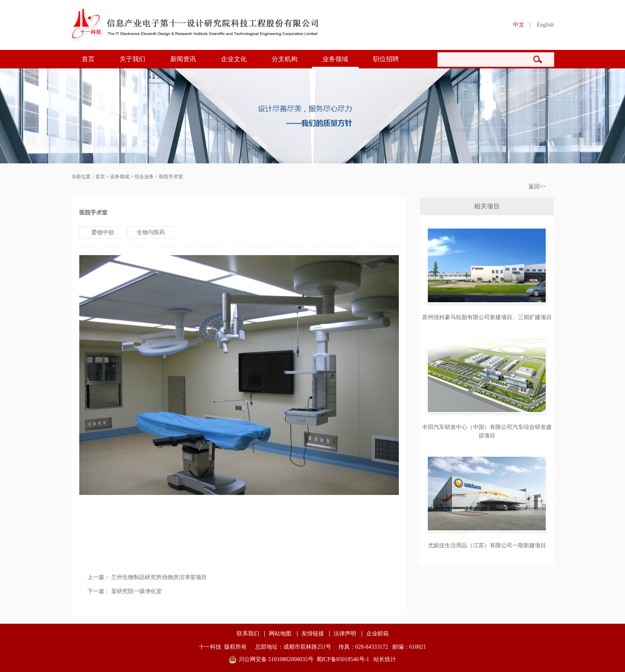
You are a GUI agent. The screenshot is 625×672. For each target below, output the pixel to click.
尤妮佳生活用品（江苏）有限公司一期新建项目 (487, 545)
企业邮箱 (377, 634)
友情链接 (313, 634)
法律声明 (345, 634)
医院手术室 (171, 177)
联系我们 (248, 634)
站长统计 (385, 659)
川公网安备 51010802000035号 (276, 659)
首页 (88, 59)
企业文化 (234, 59)
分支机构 (285, 59)
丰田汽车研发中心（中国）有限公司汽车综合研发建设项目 (487, 431)
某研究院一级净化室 (136, 591)
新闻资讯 (183, 59)
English (546, 25)
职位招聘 (386, 59)
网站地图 (280, 634)
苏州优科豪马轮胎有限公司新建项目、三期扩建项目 (487, 317)
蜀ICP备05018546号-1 (343, 659)
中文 (519, 25)
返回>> (537, 187)
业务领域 (335, 59)
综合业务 (144, 177)
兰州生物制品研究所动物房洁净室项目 (159, 577)
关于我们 (132, 59)
